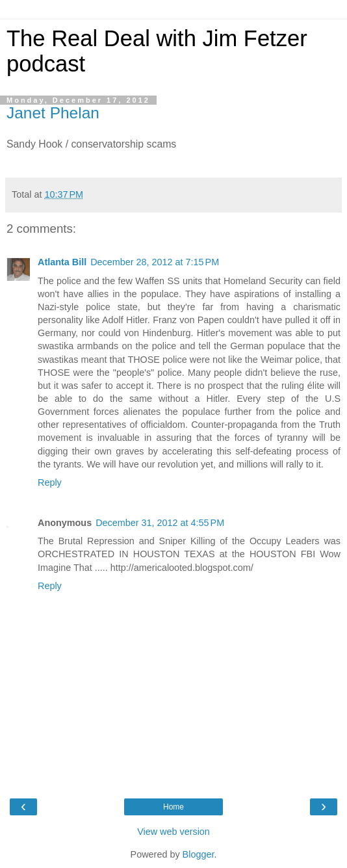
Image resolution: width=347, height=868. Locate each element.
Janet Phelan (53, 113)
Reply (50, 482)
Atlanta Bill (62, 262)
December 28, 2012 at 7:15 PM (155, 262)
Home (173, 807)
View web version (173, 832)
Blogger (199, 854)
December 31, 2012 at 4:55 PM (160, 523)
